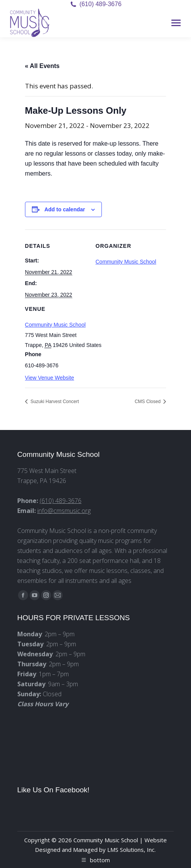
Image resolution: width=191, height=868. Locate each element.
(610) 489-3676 (100, 4)
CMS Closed (148, 402)
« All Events (42, 66)
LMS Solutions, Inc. (131, 850)
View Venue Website (50, 378)
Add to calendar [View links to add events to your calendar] (65, 209)
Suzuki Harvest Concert (54, 402)
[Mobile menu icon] (176, 23)
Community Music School (55, 325)
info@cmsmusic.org (64, 511)
